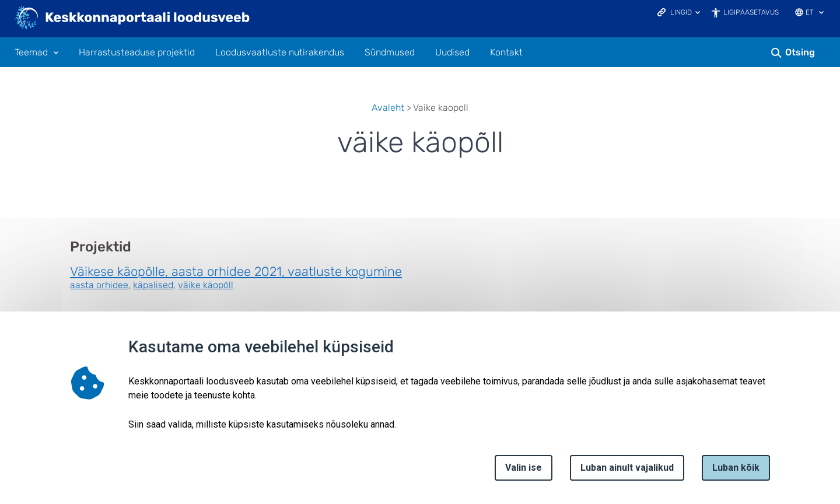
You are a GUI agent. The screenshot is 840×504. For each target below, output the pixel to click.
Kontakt (506, 52)
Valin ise (524, 468)
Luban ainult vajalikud (627, 468)
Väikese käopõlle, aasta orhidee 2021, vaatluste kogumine (236, 272)
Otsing (800, 52)
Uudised (452, 52)
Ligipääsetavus (751, 12)
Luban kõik (736, 468)
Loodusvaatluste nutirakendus (280, 52)
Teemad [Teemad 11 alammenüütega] (31, 52)
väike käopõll (206, 285)
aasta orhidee (99, 285)
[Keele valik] (821, 13)
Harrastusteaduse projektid (137, 52)
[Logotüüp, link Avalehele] (133, 19)
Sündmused (390, 52)
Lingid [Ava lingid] (681, 12)
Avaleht (388, 108)
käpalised (153, 285)
